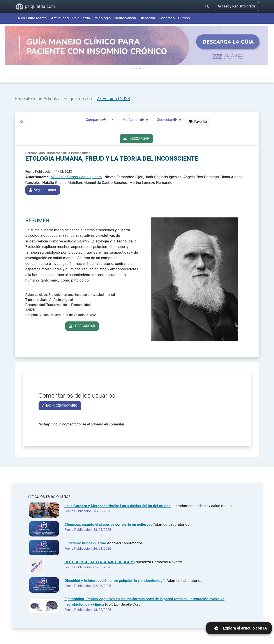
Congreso (167, 18)
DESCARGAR (136, 139)
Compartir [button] (98, 120)
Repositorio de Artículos (38, 99)
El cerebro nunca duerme (85, 543)
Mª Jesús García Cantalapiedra (76, 177)
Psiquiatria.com (79, 99)
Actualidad (60, 18)
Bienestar (147, 18)
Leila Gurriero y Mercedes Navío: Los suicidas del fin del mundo (118, 506)
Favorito (198, 122)
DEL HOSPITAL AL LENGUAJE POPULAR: (99, 562)
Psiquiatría (81, 18)
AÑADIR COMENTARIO (60, 406)
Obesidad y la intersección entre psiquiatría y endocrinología (115, 581)
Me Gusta (137, 120)
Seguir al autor (43, 190)
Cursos (184, 18)
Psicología (102, 18)
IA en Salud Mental (32, 18)
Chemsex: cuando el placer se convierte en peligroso (109, 524)
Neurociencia (125, 18)
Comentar (170, 120)
